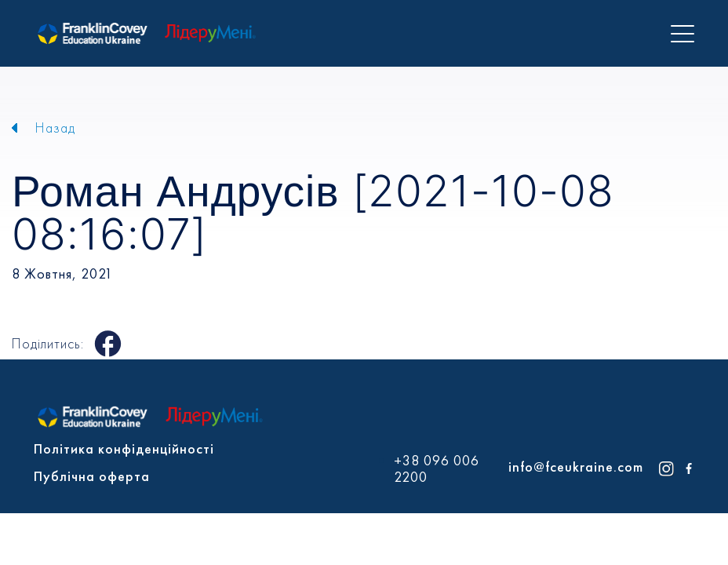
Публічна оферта (92, 476)
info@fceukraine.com (576, 467)
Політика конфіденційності (124, 448)
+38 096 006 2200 (437, 469)
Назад (55, 128)
